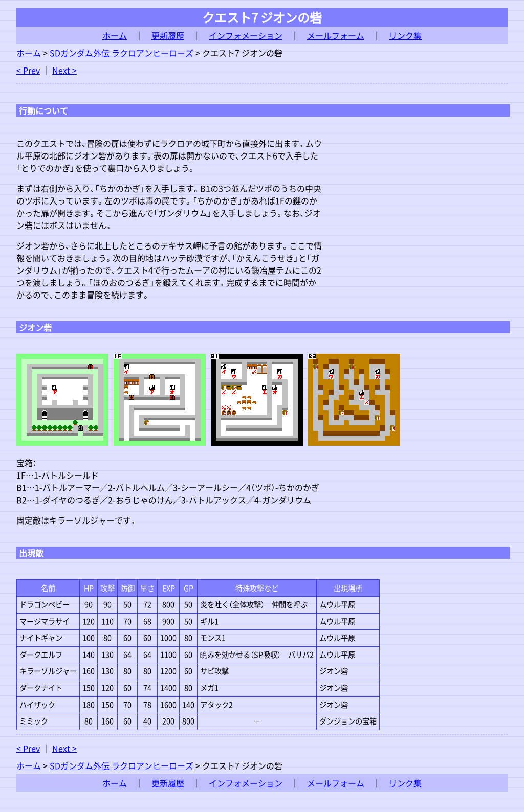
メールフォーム (336, 35)
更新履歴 (168, 35)
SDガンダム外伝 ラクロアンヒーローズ (122, 53)
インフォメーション (246, 35)
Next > (64, 70)
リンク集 (405, 35)
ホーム (115, 35)
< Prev (28, 70)
